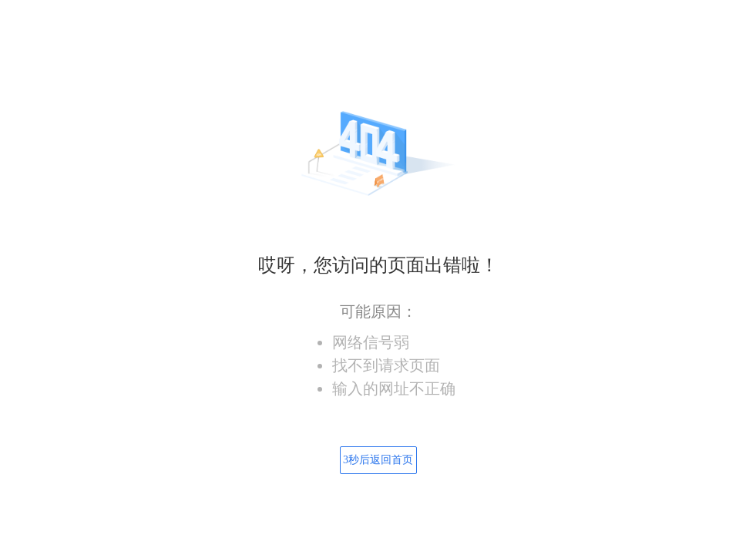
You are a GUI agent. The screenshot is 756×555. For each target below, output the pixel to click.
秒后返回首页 (378, 460)
